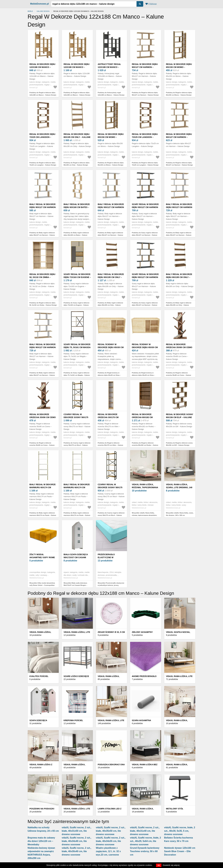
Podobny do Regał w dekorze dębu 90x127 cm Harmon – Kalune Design (145, 94)
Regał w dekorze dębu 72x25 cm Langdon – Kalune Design (42, 137)
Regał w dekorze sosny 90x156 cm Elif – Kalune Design (180, 417)
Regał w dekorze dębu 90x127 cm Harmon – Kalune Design (145, 67)
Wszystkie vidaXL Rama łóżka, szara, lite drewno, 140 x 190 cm (180, 514)
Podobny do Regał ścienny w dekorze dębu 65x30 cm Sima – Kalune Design (109, 375)
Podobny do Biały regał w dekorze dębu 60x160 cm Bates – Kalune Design (76, 235)
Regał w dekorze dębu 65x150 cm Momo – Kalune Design (179, 67)
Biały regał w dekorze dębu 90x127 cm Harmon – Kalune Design (43, 207)
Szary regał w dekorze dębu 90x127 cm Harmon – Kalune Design (145, 207)
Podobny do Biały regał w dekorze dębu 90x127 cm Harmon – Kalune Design (42, 235)
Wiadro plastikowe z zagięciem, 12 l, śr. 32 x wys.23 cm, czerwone (108, 851)
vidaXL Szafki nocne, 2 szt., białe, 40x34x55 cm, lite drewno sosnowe (111, 841)
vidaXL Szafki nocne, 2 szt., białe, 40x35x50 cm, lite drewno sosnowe (111, 831)
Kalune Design (43, 11)
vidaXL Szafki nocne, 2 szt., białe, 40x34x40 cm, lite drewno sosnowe (77, 841)
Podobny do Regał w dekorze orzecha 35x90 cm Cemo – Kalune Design (179, 375)
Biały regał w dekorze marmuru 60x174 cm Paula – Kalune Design (43, 487)
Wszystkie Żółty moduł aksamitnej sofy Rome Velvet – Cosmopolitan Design (42, 585)
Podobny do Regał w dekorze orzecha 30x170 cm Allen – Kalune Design (110, 445)
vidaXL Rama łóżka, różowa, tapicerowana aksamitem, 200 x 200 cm (145, 487)
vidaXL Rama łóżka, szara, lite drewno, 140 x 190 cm (179, 487)
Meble (30, 11)
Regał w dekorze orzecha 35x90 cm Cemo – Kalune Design (179, 347)
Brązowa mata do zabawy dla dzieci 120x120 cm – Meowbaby (41, 841)
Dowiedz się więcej (171, 865)
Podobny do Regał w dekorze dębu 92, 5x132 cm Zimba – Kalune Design (43, 304)
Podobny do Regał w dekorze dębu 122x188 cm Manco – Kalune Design (43, 94)
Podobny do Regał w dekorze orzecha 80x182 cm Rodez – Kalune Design (145, 445)
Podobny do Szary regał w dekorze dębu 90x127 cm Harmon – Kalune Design (145, 235)
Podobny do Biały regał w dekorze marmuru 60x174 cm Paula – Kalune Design (43, 515)
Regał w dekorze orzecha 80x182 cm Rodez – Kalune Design (145, 417)
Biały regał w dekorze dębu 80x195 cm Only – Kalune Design (111, 277)
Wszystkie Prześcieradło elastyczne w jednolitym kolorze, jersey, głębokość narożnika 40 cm (111, 585)
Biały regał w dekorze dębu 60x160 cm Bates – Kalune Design (77, 207)
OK (159, 865)
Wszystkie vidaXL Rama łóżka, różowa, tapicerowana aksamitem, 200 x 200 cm (144, 515)
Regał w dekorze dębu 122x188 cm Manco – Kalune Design (42, 67)
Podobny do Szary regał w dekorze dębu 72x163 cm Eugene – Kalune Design (77, 305)
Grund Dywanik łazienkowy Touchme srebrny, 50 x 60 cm (145, 851)
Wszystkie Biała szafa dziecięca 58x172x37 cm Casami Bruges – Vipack (75, 585)
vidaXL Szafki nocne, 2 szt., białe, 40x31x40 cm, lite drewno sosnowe (145, 831)
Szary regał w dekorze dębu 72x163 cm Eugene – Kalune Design (77, 277)
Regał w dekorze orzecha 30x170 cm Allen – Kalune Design (110, 417)
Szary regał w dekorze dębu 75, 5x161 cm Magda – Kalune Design (77, 347)
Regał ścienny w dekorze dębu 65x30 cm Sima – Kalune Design (111, 347)
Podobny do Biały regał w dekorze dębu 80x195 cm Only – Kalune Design (110, 305)
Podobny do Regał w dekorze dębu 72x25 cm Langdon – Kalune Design (43, 164)
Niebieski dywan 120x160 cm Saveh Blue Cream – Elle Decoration (180, 851)
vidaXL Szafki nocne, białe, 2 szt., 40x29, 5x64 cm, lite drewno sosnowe (145, 841)
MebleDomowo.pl (40, 4)
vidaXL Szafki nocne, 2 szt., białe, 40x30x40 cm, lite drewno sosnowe (77, 851)
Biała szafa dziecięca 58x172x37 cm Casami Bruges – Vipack (76, 557)
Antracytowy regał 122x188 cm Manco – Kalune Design (109, 67)
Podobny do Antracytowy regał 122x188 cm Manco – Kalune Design (111, 94)
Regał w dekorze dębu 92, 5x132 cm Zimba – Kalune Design (42, 277)
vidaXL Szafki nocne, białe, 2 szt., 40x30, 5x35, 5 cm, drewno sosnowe (180, 831)
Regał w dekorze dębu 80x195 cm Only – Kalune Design (77, 137)
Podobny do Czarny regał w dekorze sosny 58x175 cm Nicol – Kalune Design (77, 445)
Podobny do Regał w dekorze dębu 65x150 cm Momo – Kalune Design (179, 94)
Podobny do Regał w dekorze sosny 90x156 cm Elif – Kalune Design (179, 444)
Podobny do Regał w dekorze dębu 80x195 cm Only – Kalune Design (77, 164)
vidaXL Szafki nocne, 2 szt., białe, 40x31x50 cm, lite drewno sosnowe (77, 831)
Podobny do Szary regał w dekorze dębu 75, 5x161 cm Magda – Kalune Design (77, 375)
